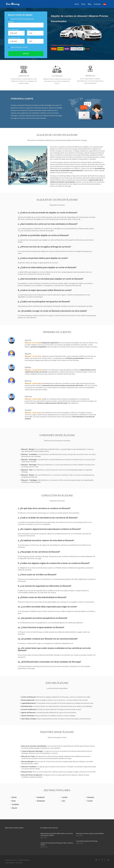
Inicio (77, 4)
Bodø (14, 801)
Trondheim (15, 804)
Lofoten (65, 797)
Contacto (97, 4)
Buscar (26, 54)
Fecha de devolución (14, 38)
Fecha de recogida (13, 30)
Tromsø (90, 801)
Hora (28, 30)
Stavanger (91, 797)
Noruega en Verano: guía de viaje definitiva (90, 834)
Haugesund (41, 797)
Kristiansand (41, 801)
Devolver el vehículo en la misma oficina (22, 19)
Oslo (64, 801)
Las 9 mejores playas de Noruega (87, 841)
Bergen (14, 797)
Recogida (11, 22)
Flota (83, 4)
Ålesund (14, 808)
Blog (89, 4)
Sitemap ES (19, 863)
